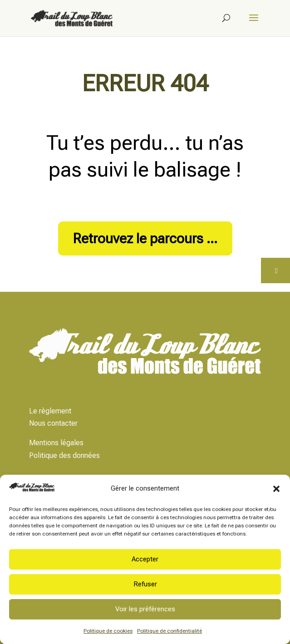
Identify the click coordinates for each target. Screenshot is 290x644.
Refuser (145, 584)
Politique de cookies (108, 631)
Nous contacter (53, 423)
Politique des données (64, 455)
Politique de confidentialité (170, 631)
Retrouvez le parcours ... (145, 238)
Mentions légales (56, 443)
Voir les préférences (145, 609)
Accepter (145, 559)
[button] (276, 489)
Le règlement (50, 411)
